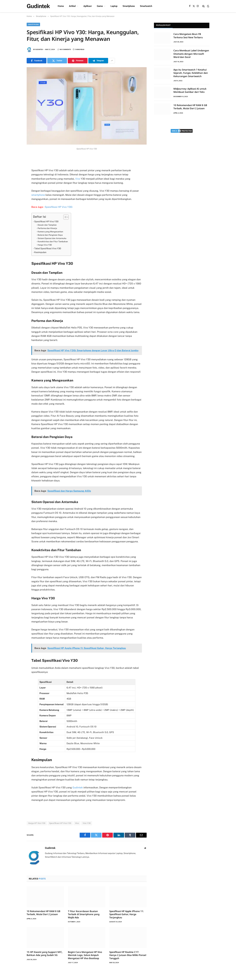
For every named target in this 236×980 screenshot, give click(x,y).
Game (100, 6)
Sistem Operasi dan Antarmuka (52, 238)
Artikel (72, 6)
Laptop (114, 6)
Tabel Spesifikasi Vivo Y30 (48, 248)
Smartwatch (146, 6)
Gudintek (39, 49)
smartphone (38, 195)
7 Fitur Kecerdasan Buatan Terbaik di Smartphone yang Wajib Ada (84, 914)
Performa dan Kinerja (47, 228)
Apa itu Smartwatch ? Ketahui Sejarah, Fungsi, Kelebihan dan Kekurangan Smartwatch (191, 73)
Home (61, 6)
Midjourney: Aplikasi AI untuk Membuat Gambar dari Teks (190, 90)
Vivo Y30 (87, 823)
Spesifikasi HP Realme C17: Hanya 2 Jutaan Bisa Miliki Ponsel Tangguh (128, 955)
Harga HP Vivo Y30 (37, 823)
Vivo (78, 179)
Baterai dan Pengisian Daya (50, 235)
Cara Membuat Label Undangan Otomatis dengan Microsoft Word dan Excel (191, 54)
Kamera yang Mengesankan (50, 232)
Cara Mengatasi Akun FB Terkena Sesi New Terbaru (188, 36)
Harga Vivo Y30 (45, 245)
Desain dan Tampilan (47, 225)
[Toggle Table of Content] (64, 217)
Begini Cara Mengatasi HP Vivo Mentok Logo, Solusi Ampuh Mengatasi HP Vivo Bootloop (85, 955)
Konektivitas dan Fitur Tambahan (53, 242)
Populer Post (163, 25)
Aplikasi (88, 6)
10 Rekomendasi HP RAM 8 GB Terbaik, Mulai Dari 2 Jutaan (43, 913)
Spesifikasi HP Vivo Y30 (46, 221)
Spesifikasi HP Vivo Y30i (59, 207)
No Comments (64, 49)
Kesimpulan (40, 252)
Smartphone (129, 6)
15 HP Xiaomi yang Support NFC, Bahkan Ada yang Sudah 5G (45, 953)
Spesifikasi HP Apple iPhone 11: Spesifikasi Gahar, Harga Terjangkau (127, 914)
